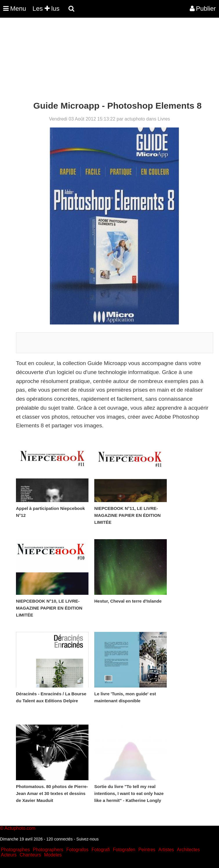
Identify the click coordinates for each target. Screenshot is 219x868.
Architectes (188, 850)
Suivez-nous (87, 839)
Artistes (166, 850)
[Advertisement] (106, 60)
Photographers (48, 850)
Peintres (147, 850)
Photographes (15, 850)
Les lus (46, 9)
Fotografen (124, 850)
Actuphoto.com (20, 828)
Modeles (53, 855)
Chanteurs (30, 855)
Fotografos (77, 850)
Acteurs (9, 855)
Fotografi (101, 850)
